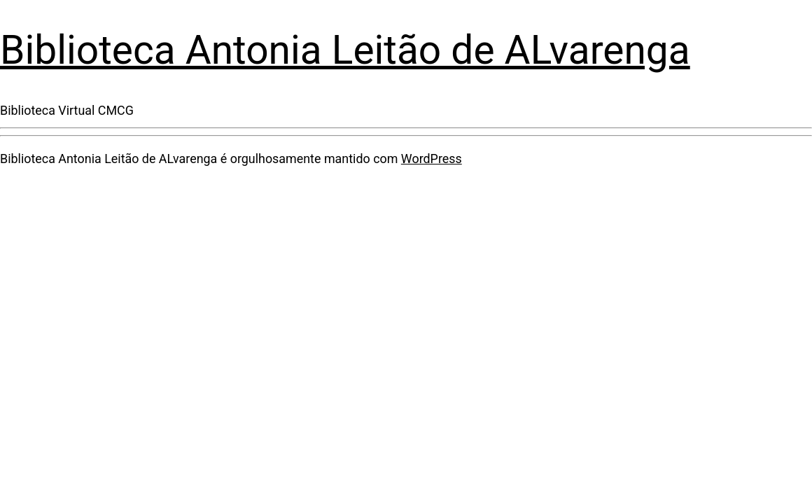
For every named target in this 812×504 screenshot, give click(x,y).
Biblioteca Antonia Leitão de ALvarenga (345, 50)
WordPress (432, 159)
